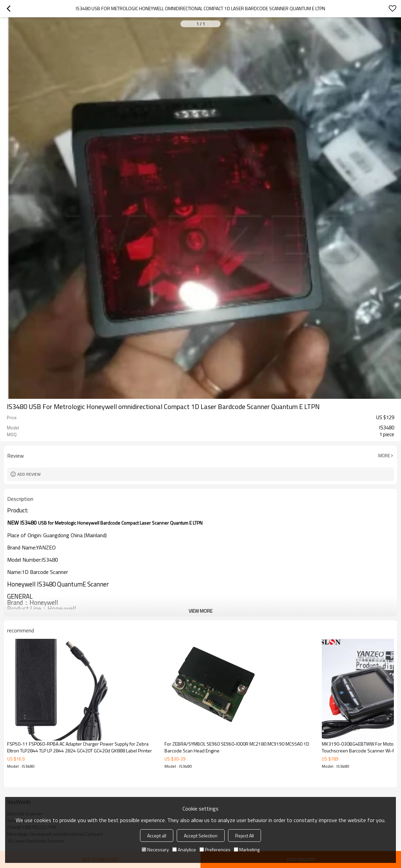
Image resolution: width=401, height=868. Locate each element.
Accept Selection (201, 836)
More (384, 456)
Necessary (155, 849)
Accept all (157, 836)
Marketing (247, 849)
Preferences (215, 849)
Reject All (245, 836)
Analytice (184, 849)
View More (201, 611)
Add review (29, 474)
